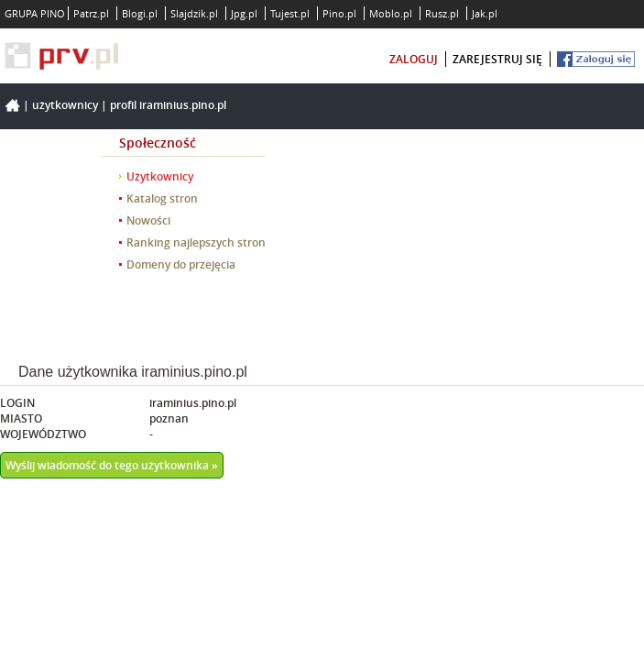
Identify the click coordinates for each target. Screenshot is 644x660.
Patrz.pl (91, 13)
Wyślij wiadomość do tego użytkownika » (112, 465)
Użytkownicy (65, 105)
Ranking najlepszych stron (196, 242)
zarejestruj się (497, 59)
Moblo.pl (391, 13)
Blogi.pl (140, 13)
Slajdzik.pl (194, 13)
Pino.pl (339, 13)
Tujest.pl (290, 13)
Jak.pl (485, 13)
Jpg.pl (244, 13)
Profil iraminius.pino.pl (168, 105)
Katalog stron (162, 198)
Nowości (148, 220)
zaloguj (414, 59)
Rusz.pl (442, 13)
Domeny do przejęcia (181, 264)
